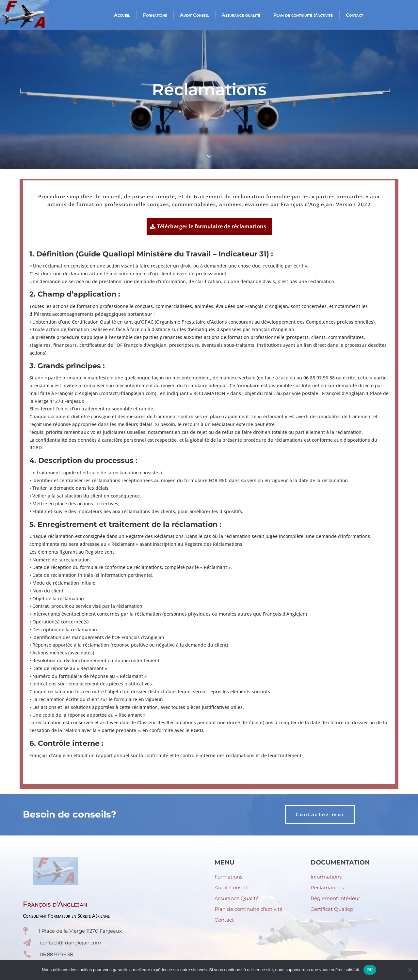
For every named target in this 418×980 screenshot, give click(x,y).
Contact (354, 15)
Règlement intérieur (335, 898)
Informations (326, 877)
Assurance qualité (241, 15)
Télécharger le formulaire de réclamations (212, 226)
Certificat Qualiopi (333, 909)
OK (370, 970)
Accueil (122, 15)
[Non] (410, 970)
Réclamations (327, 888)
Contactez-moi (320, 814)
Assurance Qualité (237, 898)
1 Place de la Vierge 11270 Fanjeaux (80, 931)
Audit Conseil (194, 15)
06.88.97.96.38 (56, 954)
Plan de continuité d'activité (249, 909)
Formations (155, 15)
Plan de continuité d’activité (303, 15)
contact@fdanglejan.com (71, 943)
